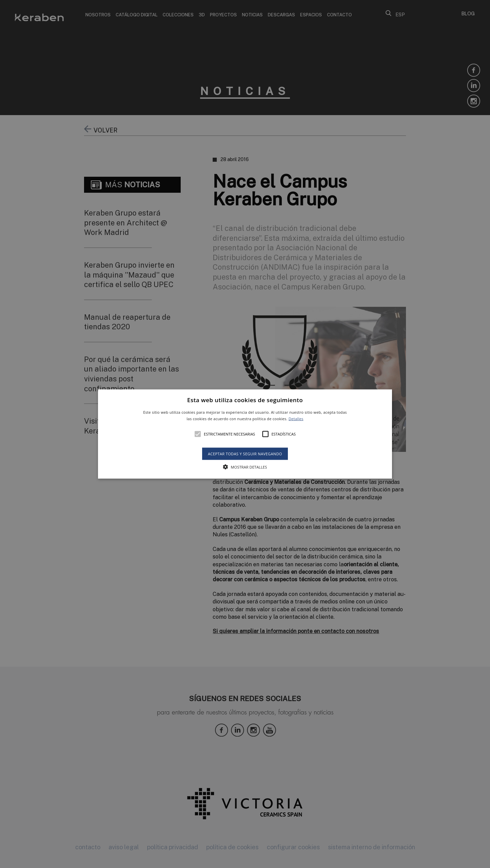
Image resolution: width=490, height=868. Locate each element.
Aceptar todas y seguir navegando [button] (245, 454)
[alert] (245, 434)
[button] (245, 434)
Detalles (296, 419)
